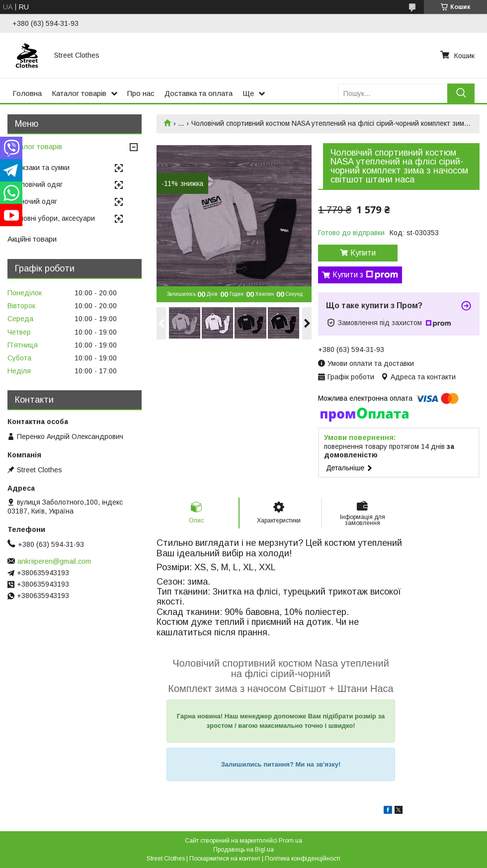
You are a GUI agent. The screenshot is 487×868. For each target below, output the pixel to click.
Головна (27, 93)
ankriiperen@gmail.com (54, 561)
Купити (363, 253)
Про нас (141, 93)
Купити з (365, 275)
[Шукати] (461, 93)
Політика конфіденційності (303, 859)
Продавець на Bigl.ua (243, 850)
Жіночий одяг (35, 201)
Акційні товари (32, 239)
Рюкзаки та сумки (41, 168)
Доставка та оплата (199, 93)
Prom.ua (290, 841)
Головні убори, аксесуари (54, 218)
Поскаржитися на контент (225, 859)
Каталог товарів (79, 93)
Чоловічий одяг (38, 184)
